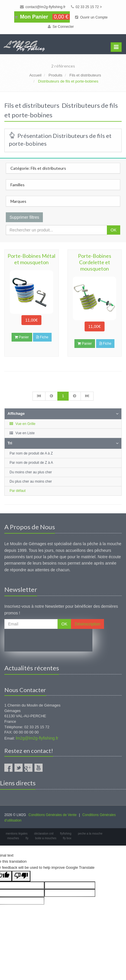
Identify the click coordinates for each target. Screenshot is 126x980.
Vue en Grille (22, 424)
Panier (22, 337)
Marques (18, 201)
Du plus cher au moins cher (31, 481)
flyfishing (66, 834)
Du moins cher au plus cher (31, 472)
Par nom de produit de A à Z (31, 453)
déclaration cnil (44, 834)
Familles (18, 185)
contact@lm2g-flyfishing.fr (43, 7)
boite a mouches (46, 838)
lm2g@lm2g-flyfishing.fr (37, 738)
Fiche (42, 337)
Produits (56, 75)
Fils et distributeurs (85, 75)
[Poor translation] (21, 876)
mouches (13, 838)
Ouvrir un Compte (91, 17)
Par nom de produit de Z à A (31, 463)
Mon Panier (42, 17)
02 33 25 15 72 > (86, 7)
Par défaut (18, 491)
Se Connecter (61, 27)
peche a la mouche (90, 834)
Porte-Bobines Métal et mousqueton (31, 259)
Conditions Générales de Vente (52, 815)
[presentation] (48, 640)
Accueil (35, 75)
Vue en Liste (22, 433)
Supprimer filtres (24, 217)
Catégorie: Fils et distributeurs (38, 168)
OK (114, 230)
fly (27, 838)
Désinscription (87, 624)
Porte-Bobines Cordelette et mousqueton (95, 262)
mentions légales (17, 834)
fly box (67, 838)
